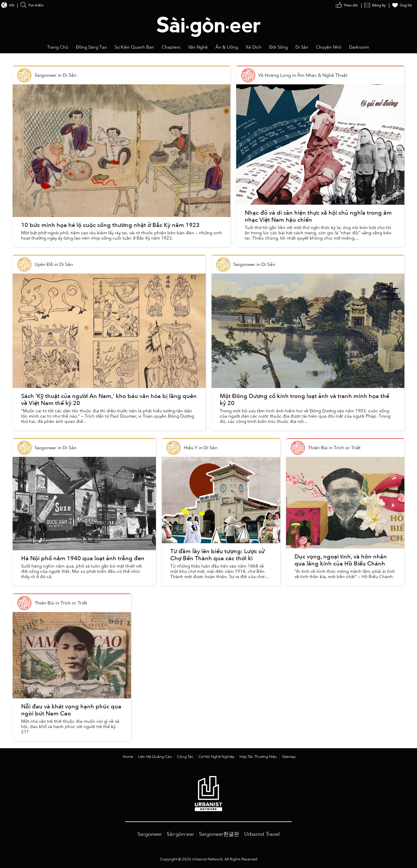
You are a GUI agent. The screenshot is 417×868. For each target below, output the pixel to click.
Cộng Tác (185, 757)
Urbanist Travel (262, 834)
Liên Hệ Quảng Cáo (155, 757)
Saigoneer (150, 834)
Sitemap (289, 757)
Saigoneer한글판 (219, 834)
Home (128, 757)
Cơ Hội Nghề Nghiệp (216, 757)
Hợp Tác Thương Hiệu (258, 757)
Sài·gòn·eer (180, 834)
